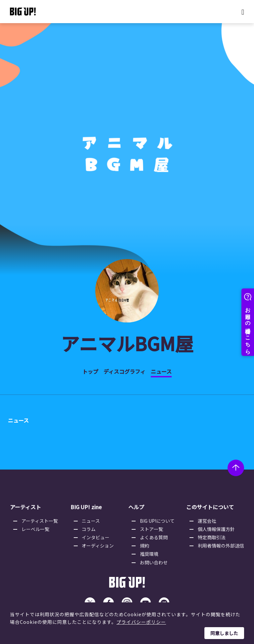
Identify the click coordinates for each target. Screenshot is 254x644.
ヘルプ (136, 507)
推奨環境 (149, 554)
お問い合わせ (154, 563)
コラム (89, 529)
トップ (90, 371)
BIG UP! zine (86, 507)
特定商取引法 (212, 537)
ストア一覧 (152, 529)
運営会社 (207, 521)
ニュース (161, 371)
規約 (145, 546)
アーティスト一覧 (40, 521)
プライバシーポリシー (141, 622)
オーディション (98, 546)
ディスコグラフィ (125, 371)
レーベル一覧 (36, 529)
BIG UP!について (158, 521)
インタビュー (96, 537)
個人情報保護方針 (216, 529)
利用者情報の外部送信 (221, 546)
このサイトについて (210, 507)
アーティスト (25, 507)
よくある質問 (154, 537)
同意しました (224, 633)
